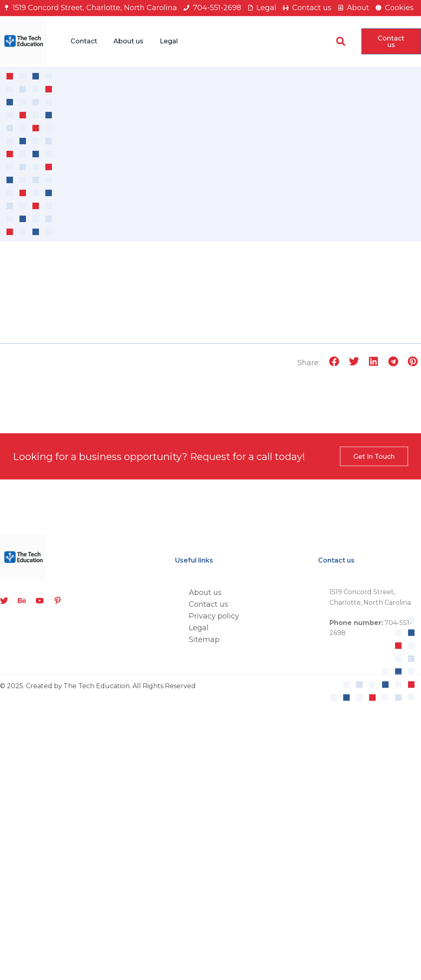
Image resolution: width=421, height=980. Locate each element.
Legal (169, 41)
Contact (84, 41)
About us (128, 41)
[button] (341, 41)
